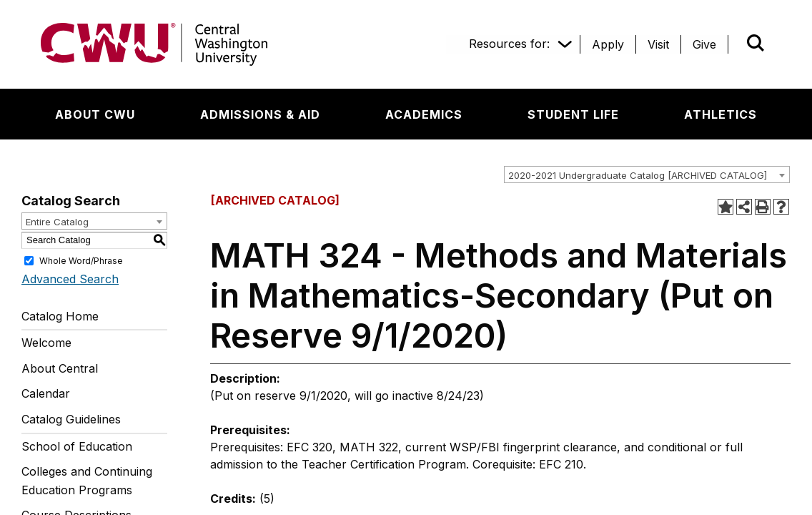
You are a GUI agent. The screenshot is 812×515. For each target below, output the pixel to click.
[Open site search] (756, 43)
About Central (60, 368)
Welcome (46, 343)
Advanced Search (70, 279)
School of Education (77, 446)
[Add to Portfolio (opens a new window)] (726, 207)
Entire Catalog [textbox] (57, 222)
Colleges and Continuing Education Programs (87, 481)
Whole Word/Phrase (81, 260)
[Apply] (608, 44)
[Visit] (658, 44)
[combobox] (647, 175)
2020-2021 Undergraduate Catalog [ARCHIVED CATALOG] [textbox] (638, 175)
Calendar (46, 393)
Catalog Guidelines (71, 419)
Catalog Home (60, 316)
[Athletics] (721, 114)
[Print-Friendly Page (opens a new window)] (763, 207)
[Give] (704, 44)
